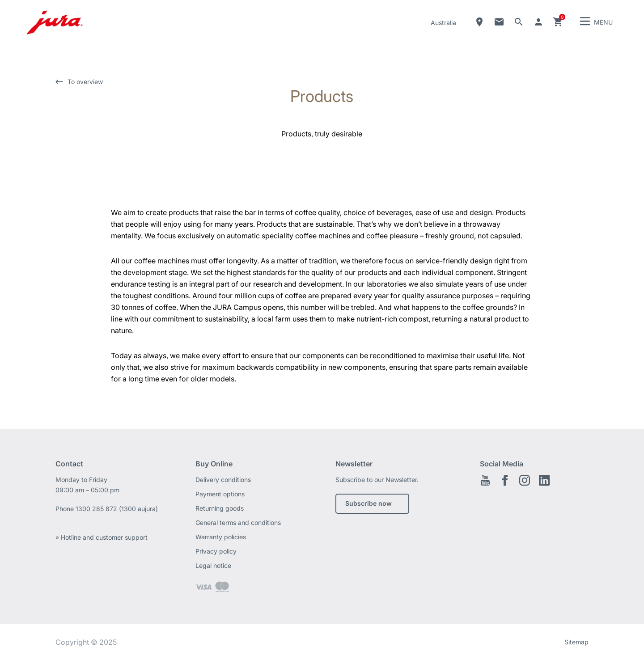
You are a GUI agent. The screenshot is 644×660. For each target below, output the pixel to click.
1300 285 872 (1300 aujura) (117, 509)
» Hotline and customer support (102, 537)
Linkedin (544, 480)
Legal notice (213, 565)
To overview (85, 82)
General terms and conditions (238, 522)
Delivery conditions (223, 480)
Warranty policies (221, 537)
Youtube (485, 480)
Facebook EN (505, 480)
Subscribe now (369, 503)
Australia (443, 23)
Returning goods (220, 508)
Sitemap (576, 642)
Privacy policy (216, 551)
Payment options (220, 494)
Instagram (525, 480)
